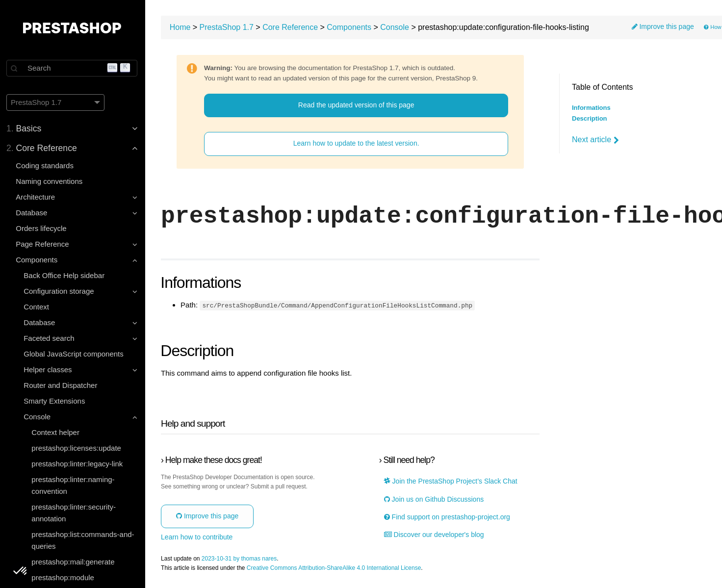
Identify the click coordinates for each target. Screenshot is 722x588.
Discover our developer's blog (435, 534)
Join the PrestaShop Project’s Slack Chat (451, 481)
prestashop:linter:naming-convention (74, 485)
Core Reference (292, 27)
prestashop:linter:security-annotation (75, 513)
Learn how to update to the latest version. (357, 144)
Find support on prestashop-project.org (448, 517)
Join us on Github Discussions (434, 499)
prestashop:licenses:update (78, 448)
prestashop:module (64, 577)
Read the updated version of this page (357, 105)
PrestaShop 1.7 (229, 27)
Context (38, 307)
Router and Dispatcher (62, 385)
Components (351, 27)
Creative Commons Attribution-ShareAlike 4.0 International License (336, 568)
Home (182, 27)
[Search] (74, 68)
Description (590, 119)
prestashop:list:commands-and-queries (84, 540)
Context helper (57, 432)
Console (397, 27)
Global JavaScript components (75, 354)
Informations (591, 108)
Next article (595, 140)
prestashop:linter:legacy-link (78, 464)
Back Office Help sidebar (65, 275)
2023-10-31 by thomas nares (241, 558)
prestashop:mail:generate (74, 562)
